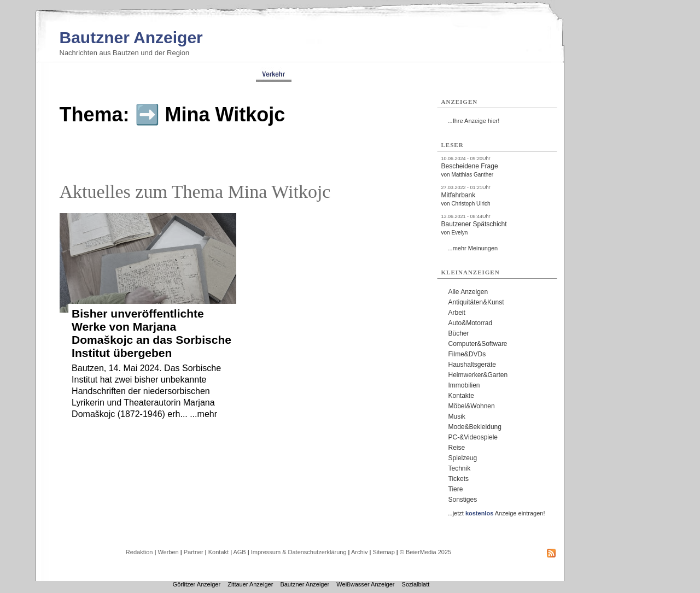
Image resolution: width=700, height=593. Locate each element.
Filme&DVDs (467, 354)
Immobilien (464, 385)
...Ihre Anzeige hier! (474, 121)
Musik (457, 416)
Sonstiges (463, 500)
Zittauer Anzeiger (250, 584)
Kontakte (461, 396)
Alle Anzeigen (468, 292)
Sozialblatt (416, 584)
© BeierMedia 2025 (425, 552)
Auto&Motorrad (471, 323)
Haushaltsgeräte (472, 365)
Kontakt (218, 552)
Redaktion (139, 552)
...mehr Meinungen (473, 248)
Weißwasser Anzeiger (365, 584)
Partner (194, 552)
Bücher (459, 333)
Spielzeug (463, 458)
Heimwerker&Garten (478, 375)
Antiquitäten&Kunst (476, 302)
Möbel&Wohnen (472, 406)
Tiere (456, 489)
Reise (457, 448)
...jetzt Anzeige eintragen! (497, 513)
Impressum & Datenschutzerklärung (299, 552)
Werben (168, 552)
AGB (239, 552)
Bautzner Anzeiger (131, 37)
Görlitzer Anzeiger (197, 584)
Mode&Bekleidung (475, 427)
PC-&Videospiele (473, 437)
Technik (460, 468)
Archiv (360, 552)
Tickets (459, 479)
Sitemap (383, 552)
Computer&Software (478, 344)
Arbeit (457, 313)
